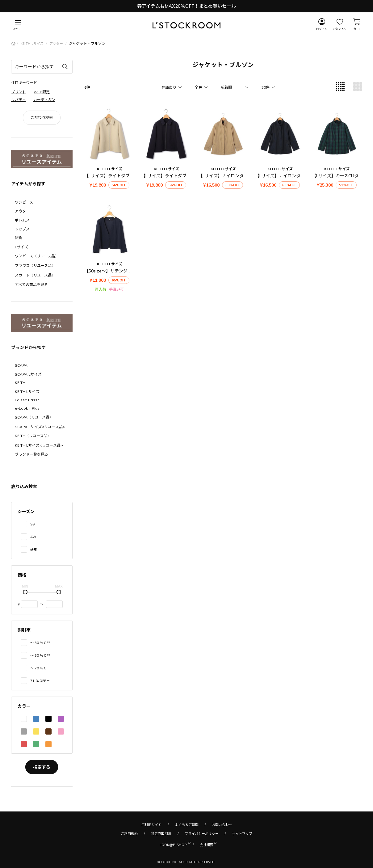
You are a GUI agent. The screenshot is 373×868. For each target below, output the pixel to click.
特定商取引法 (161, 834)
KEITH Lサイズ (32, 44)
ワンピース (24, 202)
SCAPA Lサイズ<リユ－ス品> (40, 427)
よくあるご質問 (187, 825)
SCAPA (21, 365)
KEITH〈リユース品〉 (33, 436)
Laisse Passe (27, 400)
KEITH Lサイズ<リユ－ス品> (39, 445)
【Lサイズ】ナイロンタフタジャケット (236, 176)
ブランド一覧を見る (31, 454)
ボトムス (22, 220)
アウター (57, 44)
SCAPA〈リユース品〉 (34, 417)
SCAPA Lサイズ (28, 374)
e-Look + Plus (27, 408)
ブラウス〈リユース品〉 (35, 265)
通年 (34, 550)
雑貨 (19, 237)
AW (33, 537)
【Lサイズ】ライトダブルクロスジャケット (126, 176)
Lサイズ (21, 247)
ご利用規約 (129, 834)
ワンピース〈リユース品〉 (37, 256)
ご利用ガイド (151, 825)
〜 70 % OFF (40, 668)
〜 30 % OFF (40, 643)
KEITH (20, 383)
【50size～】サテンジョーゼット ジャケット (128, 271)
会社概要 (207, 844)
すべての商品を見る (31, 285)
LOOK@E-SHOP (173, 844)
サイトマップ (242, 834)
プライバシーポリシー (202, 834)
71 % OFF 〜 (40, 681)
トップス (22, 229)
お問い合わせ (222, 825)
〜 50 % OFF (40, 655)
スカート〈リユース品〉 (35, 275)
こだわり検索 (42, 118)
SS (32, 524)
